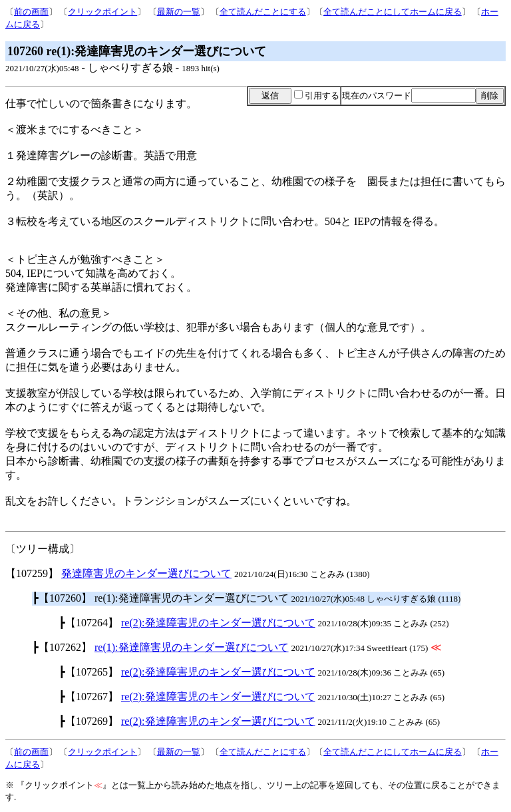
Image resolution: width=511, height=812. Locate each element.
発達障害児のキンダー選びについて (146, 573)
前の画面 (31, 12)
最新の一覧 (179, 12)
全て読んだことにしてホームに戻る (393, 12)
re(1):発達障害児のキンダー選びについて (192, 647)
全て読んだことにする (263, 12)
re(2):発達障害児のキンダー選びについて (218, 623)
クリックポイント (102, 12)
